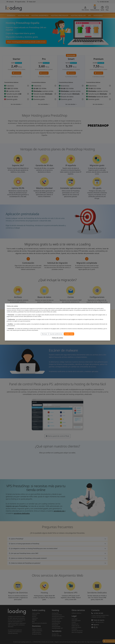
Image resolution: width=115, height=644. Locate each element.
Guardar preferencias (56, 334)
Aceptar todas (69, 334)
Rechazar (45, 334)
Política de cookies (57, 338)
